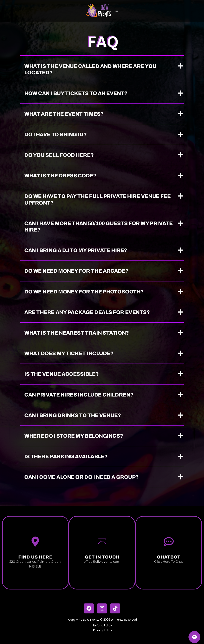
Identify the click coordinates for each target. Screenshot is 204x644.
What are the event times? (64, 114)
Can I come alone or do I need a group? (81, 477)
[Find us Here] (35, 542)
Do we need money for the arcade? (76, 271)
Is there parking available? (66, 456)
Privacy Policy (103, 630)
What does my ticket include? (69, 353)
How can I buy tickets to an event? (76, 93)
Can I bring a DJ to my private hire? (76, 250)
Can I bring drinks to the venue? (73, 415)
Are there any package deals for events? (87, 312)
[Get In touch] (102, 542)
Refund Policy (103, 625)
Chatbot (169, 557)
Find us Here (35, 557)
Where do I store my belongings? (74, 436)
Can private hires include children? (79, 395)
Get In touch (102, 557)
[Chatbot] (169, 542)
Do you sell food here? (59, 155)
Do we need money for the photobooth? (84, 292)
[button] (102, 69)
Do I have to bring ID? (55, 134)
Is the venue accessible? (61, 374)
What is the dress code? (60, 176)
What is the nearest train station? (77, 333)
